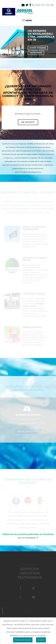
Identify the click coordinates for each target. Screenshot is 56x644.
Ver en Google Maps (28, 431)
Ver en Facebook (28, 538)
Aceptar (41, 640)
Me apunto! (28, 122)
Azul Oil (28, 611)
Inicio (38, 565)
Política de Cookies (23, 640)
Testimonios (36, 53)
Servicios (30, 569)
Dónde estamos (38, 48)
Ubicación (30, 573)
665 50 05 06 (43, 5)
